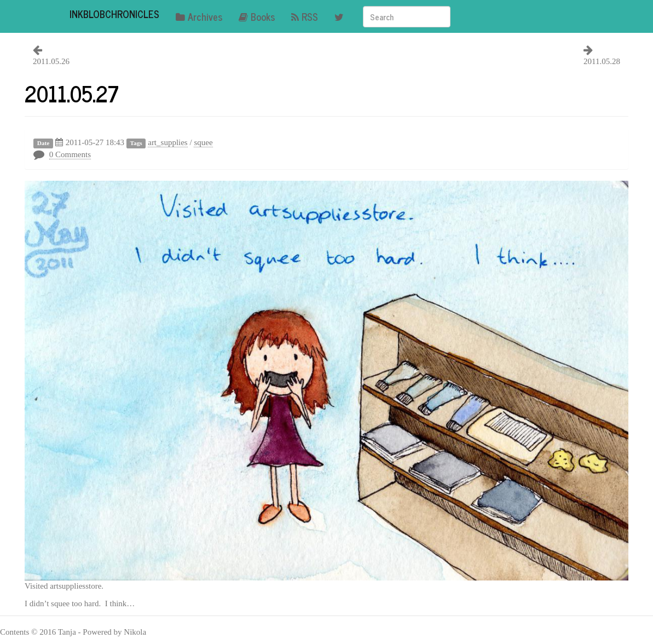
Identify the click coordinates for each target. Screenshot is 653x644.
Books (257, 16)
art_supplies (168, 142)
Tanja (67, 632)
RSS (305, 16)
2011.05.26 (51, 61)
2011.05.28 (602, 61)
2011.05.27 (72, 93)
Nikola (135, 632)
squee (203, 142)
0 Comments (70, 154)
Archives (199, 16)
